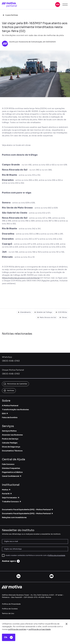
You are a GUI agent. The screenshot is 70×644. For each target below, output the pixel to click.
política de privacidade (40, 629)
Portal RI (7, 494)
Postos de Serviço (10, 439)
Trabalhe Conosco (12, 502)
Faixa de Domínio (10, 417)
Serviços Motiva (9, 431)
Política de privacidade (57, 555)
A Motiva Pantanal (10, 406)
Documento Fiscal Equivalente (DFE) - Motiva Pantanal (28, 510)
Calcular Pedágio (10, 443)
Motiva (6, 490)
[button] (58, 5)
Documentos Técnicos (12, 451)
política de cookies (17, 629)
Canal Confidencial (12, 476)
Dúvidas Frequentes (11, 468)
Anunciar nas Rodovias (12, 435)
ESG (5, 413)
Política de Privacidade (11, 604)
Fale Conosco (8, 464)
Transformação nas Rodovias (15, 410)
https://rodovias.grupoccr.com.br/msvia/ (21, 278)
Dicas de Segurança (11, 447)
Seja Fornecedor (11, 498)
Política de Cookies (10, 609)
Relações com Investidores (14, 517)
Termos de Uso (8, 613)
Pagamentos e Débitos (12, 472)
